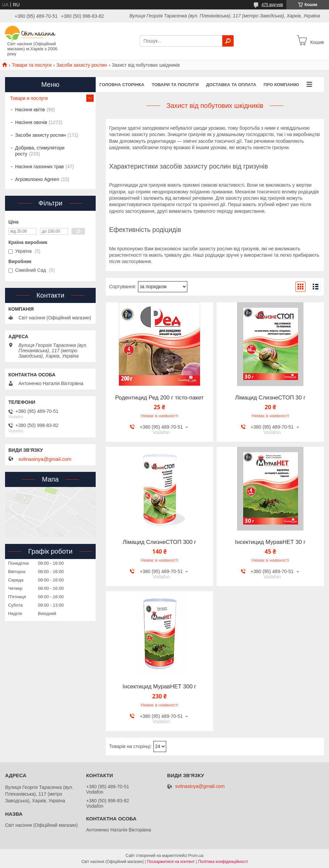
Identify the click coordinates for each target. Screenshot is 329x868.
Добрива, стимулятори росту (40, 151)
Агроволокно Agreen (37, 179)
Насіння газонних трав (39, 167)
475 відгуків (272, 5)
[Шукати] (228, 41)
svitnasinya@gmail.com (45, 459)
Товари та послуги (32, 65)
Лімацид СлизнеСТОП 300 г (159, 542)
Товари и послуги (29, 98)
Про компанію (281, 85)
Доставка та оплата (231, 85)
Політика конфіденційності (223, 862)
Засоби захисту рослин (82, 65)
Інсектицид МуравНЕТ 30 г (270, 542)
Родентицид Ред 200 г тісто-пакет (159, 398)
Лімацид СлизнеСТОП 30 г (270, 398)
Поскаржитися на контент (171, 862)
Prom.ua (196, 856)
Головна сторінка (122, 85)
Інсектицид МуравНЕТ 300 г (159, 687)
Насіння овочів (31, 122)
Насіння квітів (30, 110)
